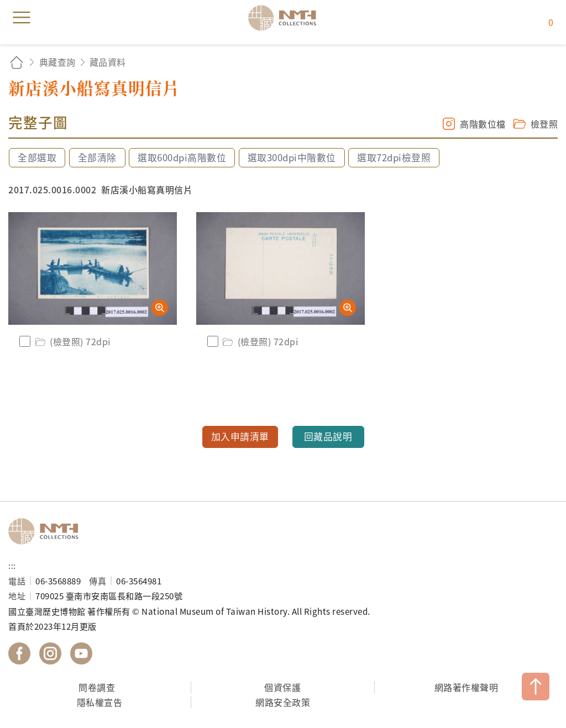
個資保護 (282, 687)
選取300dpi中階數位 (292, 157)
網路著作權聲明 (467, 687)
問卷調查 (97, 687)
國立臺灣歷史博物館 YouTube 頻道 (81, 653)
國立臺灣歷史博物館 (47, 531)
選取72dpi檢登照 (394, 157)
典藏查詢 (57, 62)
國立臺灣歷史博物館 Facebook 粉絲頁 (19, 653)
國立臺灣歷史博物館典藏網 (286, 18)
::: (12, 565)
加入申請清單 (240, 436)
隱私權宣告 (100, 702)
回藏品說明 (328, 436)
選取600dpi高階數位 (182, 157)
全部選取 (37, 157)
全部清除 (97, 157)
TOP (536, 687)
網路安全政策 (283, 702)
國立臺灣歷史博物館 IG (50, 653)
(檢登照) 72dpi (72, 341)
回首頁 (17, 62)
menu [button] (22, 18)
